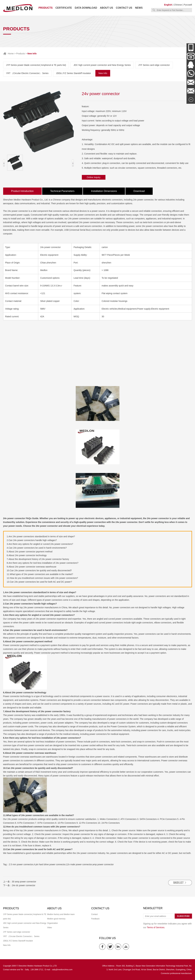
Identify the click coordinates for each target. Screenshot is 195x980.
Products (46, 8)
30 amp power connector (24, 882)
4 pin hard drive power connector (49, 864)
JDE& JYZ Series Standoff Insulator (73, 73)
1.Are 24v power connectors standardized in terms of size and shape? (41, 536)
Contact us (124, 8)
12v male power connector (79, 864)
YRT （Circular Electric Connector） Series (27, 73)
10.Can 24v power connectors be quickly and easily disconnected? (39, 570)
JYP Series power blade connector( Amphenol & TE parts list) (36, 65)
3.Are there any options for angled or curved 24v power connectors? (40, 544)
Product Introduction (22, 191)
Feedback (95, 919)
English (168, 5)
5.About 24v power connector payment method (30, 552)
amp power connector (103, 864)
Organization (53, 923)
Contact (95, 914)
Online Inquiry (93, 177)
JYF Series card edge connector (154, 65)
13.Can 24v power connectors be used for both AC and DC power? (39, 582)
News (139, 8)
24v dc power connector (24, 885)
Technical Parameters (62, 191)
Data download (86, 8)
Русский (188, 5)
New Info (103, 73)
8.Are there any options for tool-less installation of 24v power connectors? (43, 563)
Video (50, 928)
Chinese (178, 5)
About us (107, 8)
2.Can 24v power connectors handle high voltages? (32, 540)
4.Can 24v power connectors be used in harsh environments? (37, 548)
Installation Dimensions (104, 191)
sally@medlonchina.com (62, 970)
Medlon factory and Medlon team (61, 914)
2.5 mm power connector (21, 864)
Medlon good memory (56, 919)
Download (139, 191)
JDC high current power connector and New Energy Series (102, 65)
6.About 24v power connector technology (27, 555)
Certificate (64, 8)
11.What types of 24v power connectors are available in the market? (40, 574)
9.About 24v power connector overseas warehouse (32, 567)
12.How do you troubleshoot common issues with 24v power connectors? (42, 578)
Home (11, 54)
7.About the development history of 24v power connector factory (38, 559)
